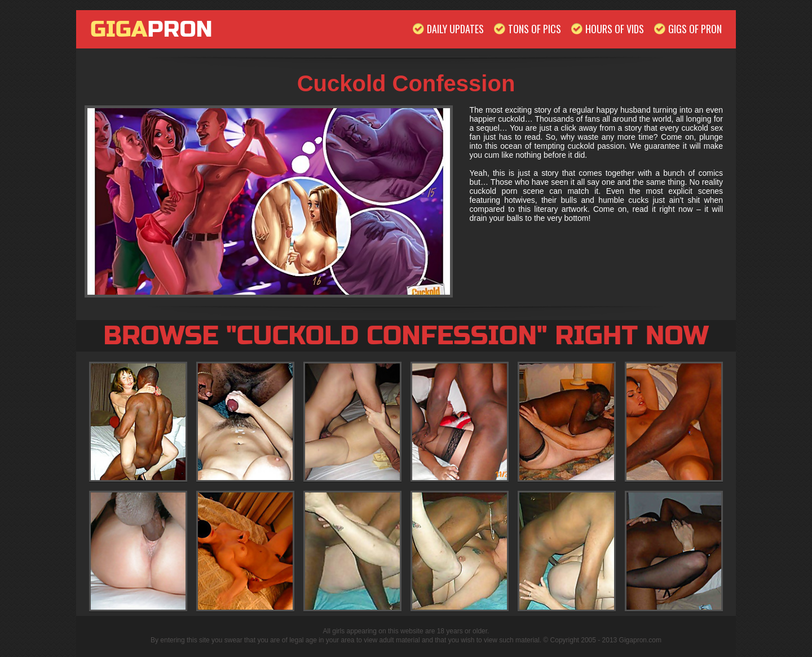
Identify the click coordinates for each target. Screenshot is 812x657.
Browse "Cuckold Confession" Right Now (406, 336)
